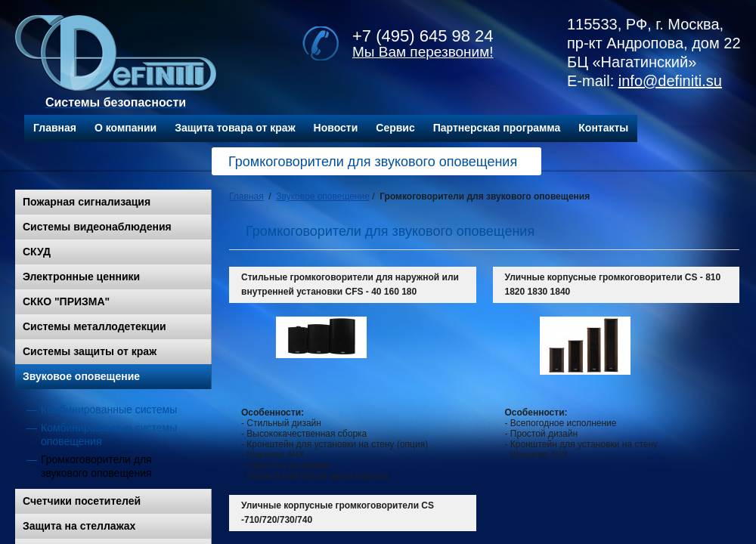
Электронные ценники (81, 277)
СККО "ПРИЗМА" (66, 301)
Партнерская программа (497, 128)
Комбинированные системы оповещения (109, 434)
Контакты (603, 128)
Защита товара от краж (235, 128)
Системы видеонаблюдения (97, 227)
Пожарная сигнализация (87, 202)
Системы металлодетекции (94, 326)
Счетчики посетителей (82, 501)
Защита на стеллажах (79, 526)
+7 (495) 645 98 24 (423, 36)
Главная (55, 128)
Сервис (395, 128)
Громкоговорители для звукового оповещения (96, 466)
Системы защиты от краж (90, 351)
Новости (336, 128)
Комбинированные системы (109, 410)
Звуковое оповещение (81, 376)
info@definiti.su (670, 81)
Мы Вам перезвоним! (423, 52)
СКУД (37, 252)
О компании (125, 128)
